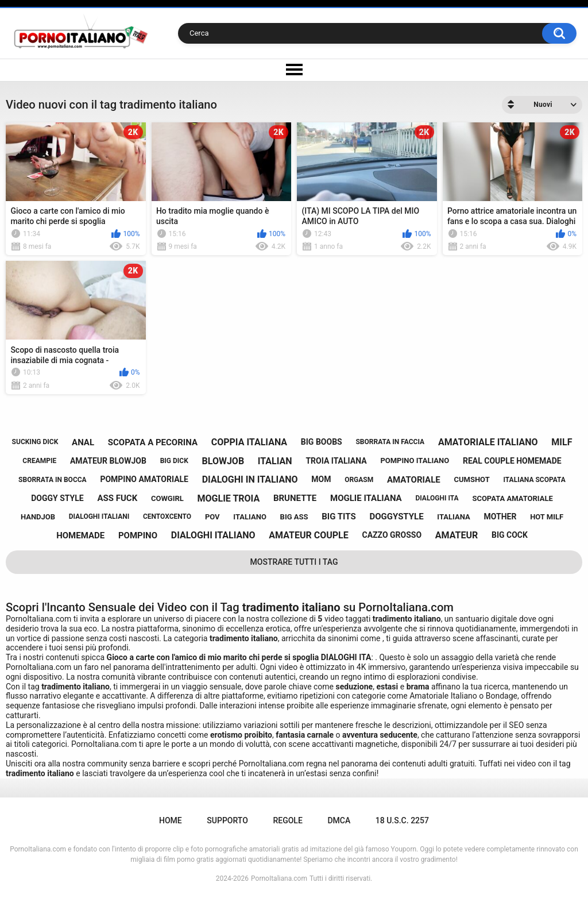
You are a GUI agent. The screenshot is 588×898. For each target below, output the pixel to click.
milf (562, 442)
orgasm (359, 480)
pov (212, 517)
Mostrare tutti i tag (294, 562)
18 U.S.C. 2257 (402, 820)
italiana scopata (534, 480)
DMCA (339, 820)
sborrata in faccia (390, 442)
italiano (250, 517)
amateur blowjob (108, 461)
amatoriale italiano (488, 442)
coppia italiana (249, 442)
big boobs (322, 442)
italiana (453, 517)
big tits (339, 517)
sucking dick (35, 442)
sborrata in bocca (53, 480)
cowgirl (167, 498)
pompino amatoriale (144, 479)
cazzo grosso (392, 535)
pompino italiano (415, 460)
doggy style (57, 498)
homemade (80, 535)
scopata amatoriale (512, 498)
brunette (295, 498)
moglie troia (229, 498)
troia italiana (336, 461)
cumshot (471, 479)
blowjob (223, 461)
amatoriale (414, 480)
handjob (38, 517)
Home (171, 820)
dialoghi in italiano (250, 479)
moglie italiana (366, 498)
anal (83, 442)
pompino (138, 535)
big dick (174, 461)
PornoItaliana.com (279, 878)
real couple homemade (512, 461)
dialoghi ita (437, 498)
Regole (287, 820)
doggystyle (396, 517)
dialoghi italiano (213, 535)
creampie (39, 461)
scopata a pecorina (153, 442)
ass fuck (117, 498)
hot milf (547, 517)
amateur (457, 535)
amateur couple (308, 535)
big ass (294, 517)
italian (275, 461)
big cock (510, 535)
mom (321, 479)
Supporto (227, 820)
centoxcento (167, 517)
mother (500, 517)
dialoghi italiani (99, 517)
